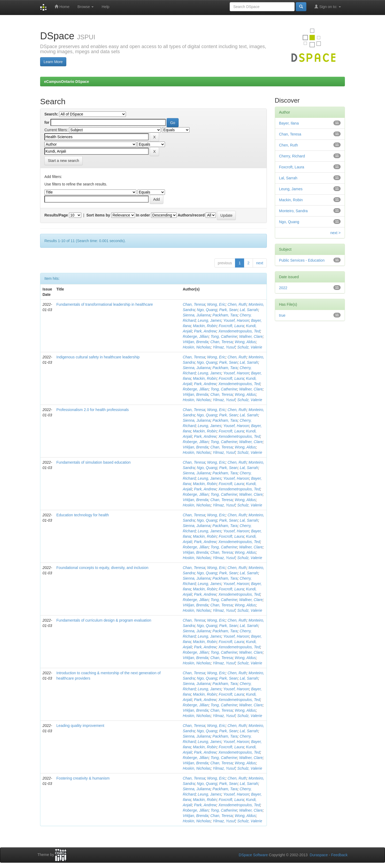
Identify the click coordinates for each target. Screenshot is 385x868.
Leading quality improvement (80, 726)
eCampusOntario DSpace (67, 82)
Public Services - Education (302, 260)
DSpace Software (253, 855)
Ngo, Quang (207, 310)
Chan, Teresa (194, 304)
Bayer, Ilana (289, 123)
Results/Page (56, 215)
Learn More (53, 62)
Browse (86, 7)
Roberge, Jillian (196, 336)
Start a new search (63, 161)
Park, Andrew (205, 331)
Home (62, 7)
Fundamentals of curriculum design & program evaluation (104, 620)
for (47, 122)
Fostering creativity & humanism (83, 778)
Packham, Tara (225, 315)
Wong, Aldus (245, 342)
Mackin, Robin (205, 326)
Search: (51, 114)
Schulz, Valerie (250, 347)
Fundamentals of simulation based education (94, 462)
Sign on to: (328, 7)
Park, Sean (228, 310)
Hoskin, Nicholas (197, 347)
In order (143, 215)
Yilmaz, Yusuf (224, 347)
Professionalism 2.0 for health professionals (93, 410)
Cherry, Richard (292, 156)
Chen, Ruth (237, 304)
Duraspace (319, 855)
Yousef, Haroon (236, 320)
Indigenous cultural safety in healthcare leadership (98, 357)
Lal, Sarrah (249, 310)
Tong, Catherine (224, 336)
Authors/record (191, 215)
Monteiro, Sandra (293, 211)
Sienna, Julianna (197, 315)
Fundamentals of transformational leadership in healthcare (105, 304)
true (282, 315)
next (260, 263)
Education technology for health (83, 515)
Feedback (339, 855)
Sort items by (98, 215)
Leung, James (209, 320)
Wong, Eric (216, 304)
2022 (283, 288)
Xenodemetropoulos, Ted (239, 331)
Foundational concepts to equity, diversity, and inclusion (102, 568)
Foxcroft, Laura (231, 326)
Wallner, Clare (251, 336)
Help (105, 7)
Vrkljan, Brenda (195, 342)
